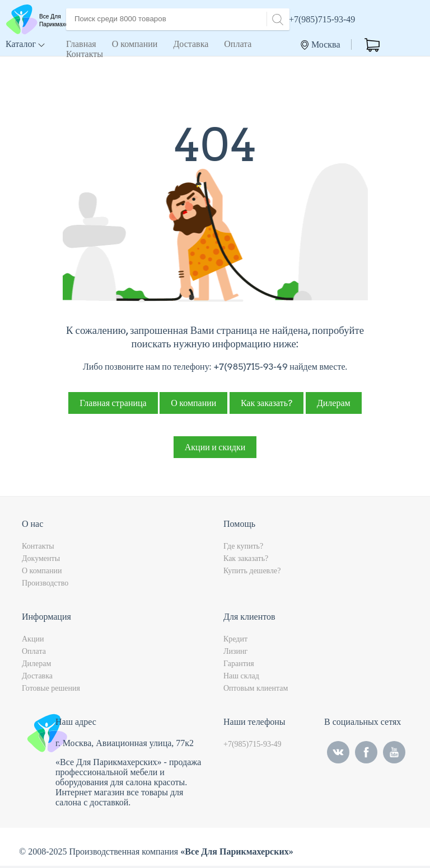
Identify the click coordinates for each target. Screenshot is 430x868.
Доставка (191, 44)
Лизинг (235, 654)
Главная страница (113, 405)
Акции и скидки (215, 449)
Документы (41, 561)
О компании (135, 44)
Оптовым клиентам (256, 690)
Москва (321, 45)
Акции (33, 641)
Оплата (238, 44)
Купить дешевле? (252, 573)
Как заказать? (267, 405)
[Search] (276, 18)
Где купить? (243, 548)
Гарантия (239, 666)
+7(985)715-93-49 (322, 19)
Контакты (85, 54)
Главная (81, 44)
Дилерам (334, 405)
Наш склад (241, 678)
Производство (45, 585)
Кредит (235, 641)
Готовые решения (51, 690)
